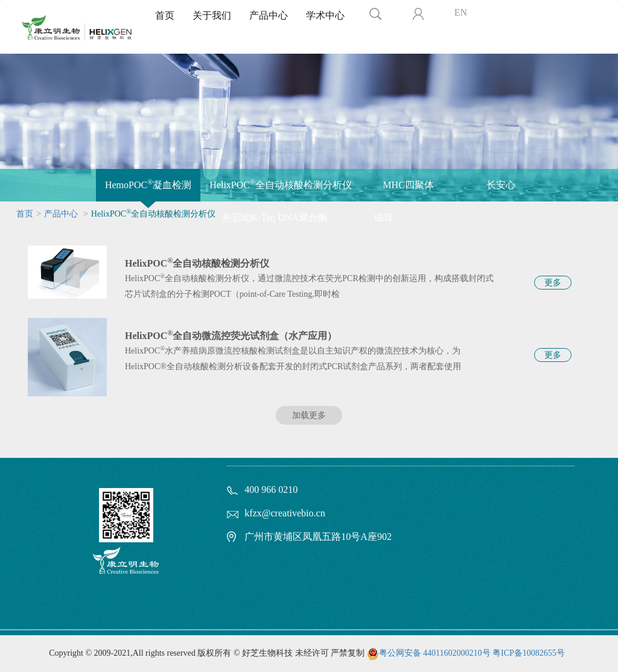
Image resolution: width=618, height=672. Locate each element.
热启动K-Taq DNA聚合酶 (275, 217)
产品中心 (269, 15)
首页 (165, 15)
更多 (553, 283)
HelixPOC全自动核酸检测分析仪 (281, 184)
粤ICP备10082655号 (529, 653)
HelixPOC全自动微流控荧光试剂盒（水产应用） (231, 336)
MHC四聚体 (408, 185)
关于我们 (212, 15)
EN (461, 12)
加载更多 (309, 415)
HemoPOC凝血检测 (148, 184)
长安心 (501, 185)
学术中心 (325, 15)
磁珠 (384, 217)
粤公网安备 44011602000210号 (435, 653)
